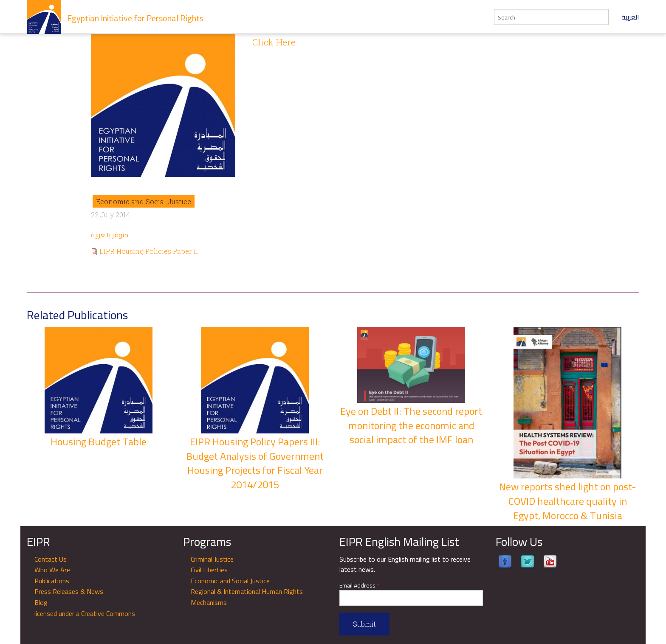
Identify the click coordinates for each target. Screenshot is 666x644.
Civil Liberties (209, 570)
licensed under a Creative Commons (85, 613)
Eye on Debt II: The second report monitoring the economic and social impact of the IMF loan (411, 425)
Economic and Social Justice (144, 201)
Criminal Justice (212, 559)
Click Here (274, 42)
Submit (364, 624)
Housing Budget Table (99, 442)
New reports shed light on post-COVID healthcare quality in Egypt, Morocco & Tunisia (568, 501)
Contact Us (51, 559)
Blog (41, 602)
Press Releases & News (69, 591)
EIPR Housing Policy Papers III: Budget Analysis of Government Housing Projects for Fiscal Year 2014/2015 (255, 463)
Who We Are (52, 570)
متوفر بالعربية (110, 235)
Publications (52, 581)
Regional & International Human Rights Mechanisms (247, 597)
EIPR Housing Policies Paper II (149, 251)
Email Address (359, 586)
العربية (630, 17)
